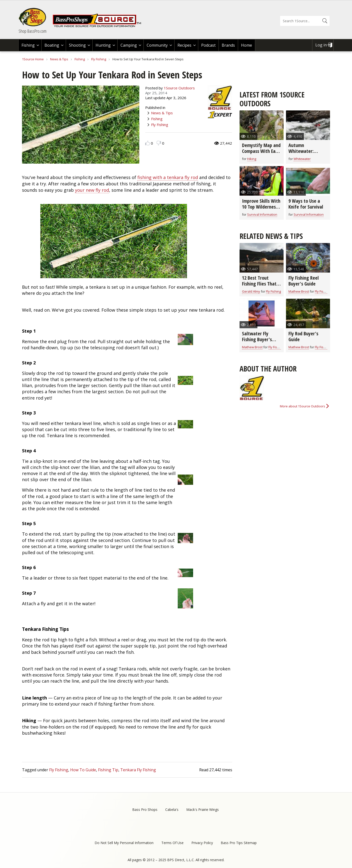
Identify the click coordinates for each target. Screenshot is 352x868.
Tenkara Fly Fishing (138, 770)
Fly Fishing (99, 59)
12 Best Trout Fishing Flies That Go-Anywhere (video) (259, 287)
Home (247, 45)
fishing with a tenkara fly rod (168, 177)
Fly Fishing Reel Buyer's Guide (304, 281)
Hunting (103, 45)
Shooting (77, 45)
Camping (129, 45)
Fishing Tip (108, 770)
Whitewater (302, 159)
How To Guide (83, 770)
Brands (228, 45)
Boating (52, 45)
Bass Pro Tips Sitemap (239, 843)
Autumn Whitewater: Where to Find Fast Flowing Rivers (307, 154)
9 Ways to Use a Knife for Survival (306, 204)
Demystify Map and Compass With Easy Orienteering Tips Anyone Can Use (261, 154)
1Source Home (33, 59)
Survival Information (262, 214)
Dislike (159, 143)
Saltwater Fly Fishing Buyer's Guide (257, 339)
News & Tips (59, 59)
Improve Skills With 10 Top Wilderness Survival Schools (261, 207)
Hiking (252, 159)
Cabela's (172, 810)
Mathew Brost (299, 291)
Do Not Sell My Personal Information (124, 843)
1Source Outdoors (179, 88)
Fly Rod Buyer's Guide (303, 336)
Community (157, 45)
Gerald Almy (251, 291)
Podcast (208, 45)
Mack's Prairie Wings (203, 810)
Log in (321, 45)
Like (148, 143)
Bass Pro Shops (145, 810)
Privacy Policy (202, 843)
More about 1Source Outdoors (302, 406)
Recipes (184, 45)
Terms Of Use (172, 843)
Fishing (28, 45)
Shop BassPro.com (33, 31)
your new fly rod (92, 190)
